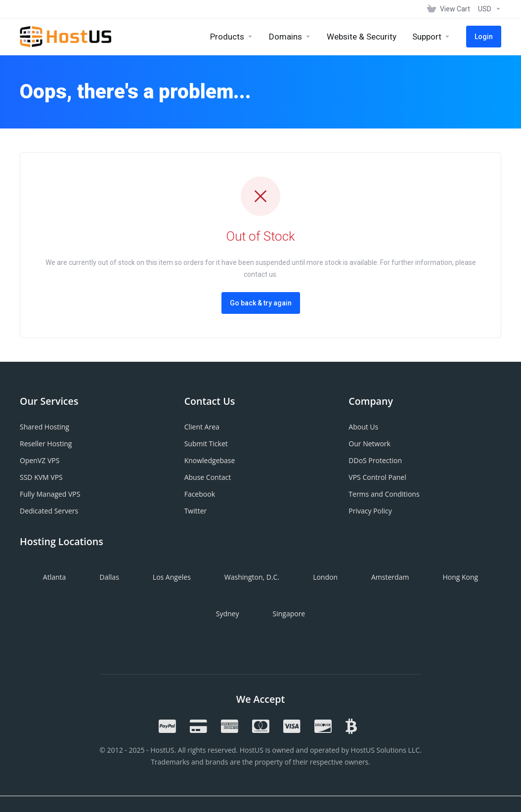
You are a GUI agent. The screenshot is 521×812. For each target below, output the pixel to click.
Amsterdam (390, 577)
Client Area (202, 427)
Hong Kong (460, 577)
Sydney (228, 614)
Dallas (109, 577)
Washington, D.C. (252, 577)
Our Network (369, 444)
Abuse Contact (208, 477)
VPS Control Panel (377, 477)
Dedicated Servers (49, 511)
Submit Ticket (206, 444)
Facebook (200, 494)
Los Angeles (172, 577)
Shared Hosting (44, 427)
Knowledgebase (210, 460)
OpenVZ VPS (40, 460)
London (325, 577)
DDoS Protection (375, 460)
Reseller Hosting (46, 444)
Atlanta (55, 577)
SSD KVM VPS (41, 477)
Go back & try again (261, 303)
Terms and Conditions (384, 494)
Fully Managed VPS (50, 494)
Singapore (289, 614)
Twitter (196, 511)
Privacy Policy (370, 511)
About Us (363, 427)
